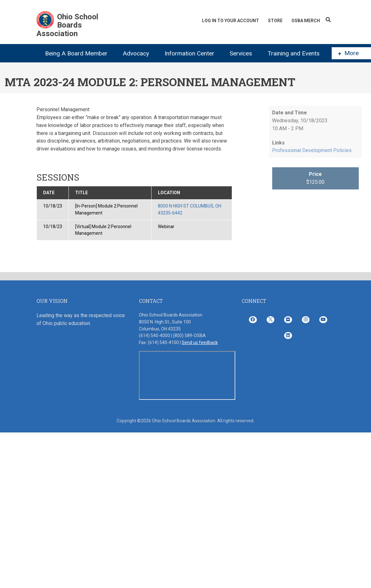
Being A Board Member (76, 53)
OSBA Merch (306, 21)
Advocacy (136, 53)
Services (241, 53)
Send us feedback (200, 342)
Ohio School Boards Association (67, 25)
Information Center (189, 53)
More (348, 53)
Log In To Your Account (231, 21)
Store (275, 21)
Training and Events (294, 53)
